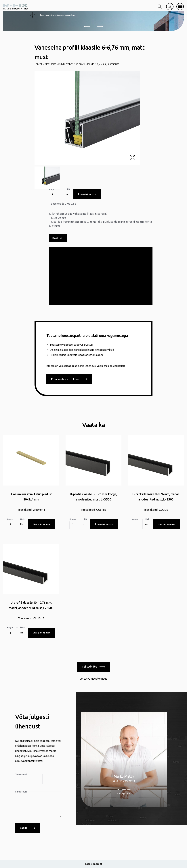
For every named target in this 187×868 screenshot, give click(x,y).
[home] (16, 7)
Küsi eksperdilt (94, 864)
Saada (28, 827)
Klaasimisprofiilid (54, 64)
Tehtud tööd (93, 666)
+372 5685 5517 (124, 789)
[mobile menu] (180, 7)
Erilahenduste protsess (69, 379)
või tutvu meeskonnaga (93, 678)
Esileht (38, 64)
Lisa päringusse (87, 194)
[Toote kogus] (56, 194)
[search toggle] (160, 7)
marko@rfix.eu (124, 793)
